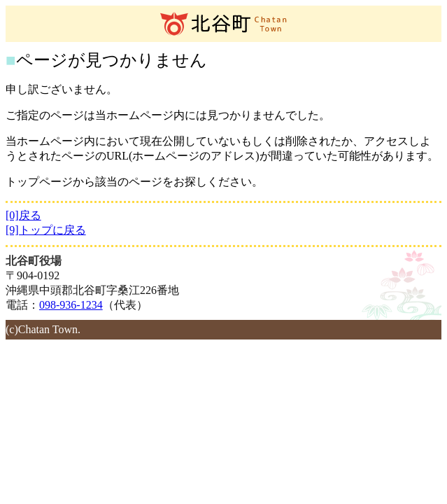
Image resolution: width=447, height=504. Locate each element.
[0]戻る (23, 215)
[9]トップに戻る (46, 230)
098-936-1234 (71, 305)
